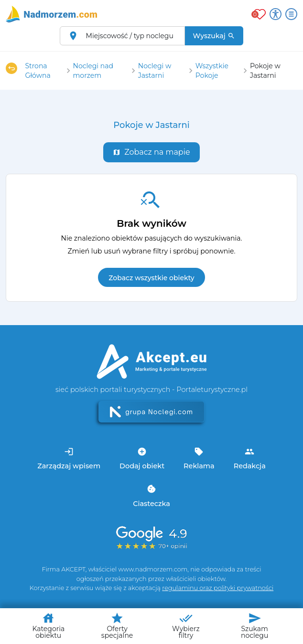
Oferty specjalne (117, 626)
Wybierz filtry (186, 626)
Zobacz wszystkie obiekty (151, 278)
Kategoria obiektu (48, 626)
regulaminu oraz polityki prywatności (218, 588)
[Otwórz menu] (291, 14)
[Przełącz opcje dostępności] (276, 14)
